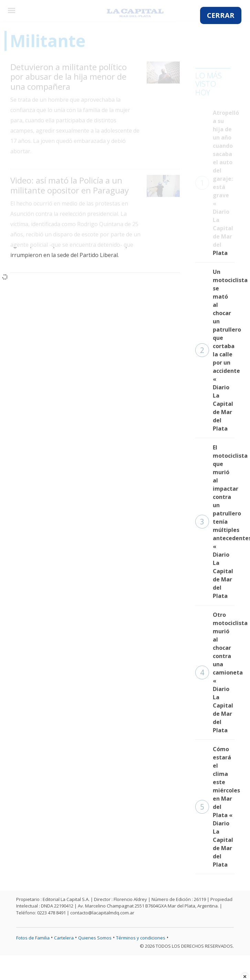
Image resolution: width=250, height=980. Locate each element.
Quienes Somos (95, 938)
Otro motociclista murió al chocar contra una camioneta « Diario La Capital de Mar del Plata (215, 672)
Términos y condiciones (141, 938)
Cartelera (64, 938)
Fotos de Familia (33, 938)
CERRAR (221, 15)
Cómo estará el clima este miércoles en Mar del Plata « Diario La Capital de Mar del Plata (215, 807)
